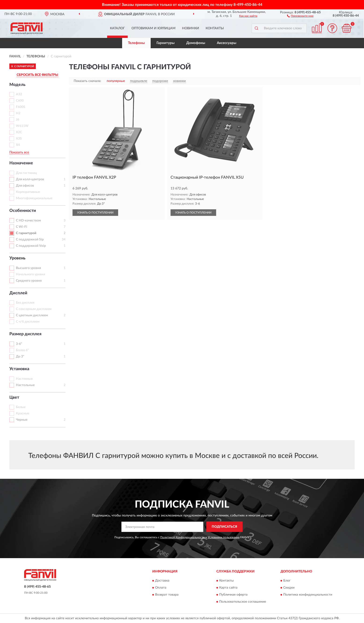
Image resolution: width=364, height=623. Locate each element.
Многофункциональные (34, 198)
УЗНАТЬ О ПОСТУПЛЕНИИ (95, 213)
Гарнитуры (166, 43)
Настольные (25, 385)
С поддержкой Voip (31, 246)
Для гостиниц (26, 173)
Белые (21, 407)
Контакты (215, 28)
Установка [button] (19, 369)
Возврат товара (167, 595)
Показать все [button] (19, 152)
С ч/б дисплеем (28, 322)
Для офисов (25, 186)
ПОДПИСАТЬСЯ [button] (224, 527)
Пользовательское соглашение (243, 602)
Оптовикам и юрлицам (153, 28)
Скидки (289, 588)
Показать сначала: (87, 81)
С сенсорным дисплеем (34, 309)
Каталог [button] (117, 28)
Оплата (161, 588)
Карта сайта (228, 588)
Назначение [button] (21, 163)
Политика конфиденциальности (308, 595)
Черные (22, 420)
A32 (19, 94)
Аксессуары (227, 43)
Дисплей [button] (18, 293)
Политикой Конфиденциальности (182, 537)
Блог (287, 581)
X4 (18, 145)
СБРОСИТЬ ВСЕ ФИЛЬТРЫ (37, 75)
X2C (19, 132)
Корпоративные (28, 192)
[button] (300, 16)
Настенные (24, 379)
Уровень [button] (17, 258)
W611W (22, 126)
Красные (23, 413)
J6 (18, 120)
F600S (21, 107)
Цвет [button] (14, 398)
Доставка (162, 581)
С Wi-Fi (22, 227)
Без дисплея (25, 303)
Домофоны (196, 43)
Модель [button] (17, 85)
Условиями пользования (224, 537)
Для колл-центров (30, 179)
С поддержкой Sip (30, 240)
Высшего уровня (28, 268)
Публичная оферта (233, 595)
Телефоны (136, 43)
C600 (20, 101)
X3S (19, 139)
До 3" (20, 357)
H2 (18, 113)
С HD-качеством (28, 221)
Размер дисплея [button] (25, 334)
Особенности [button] (23, 211)
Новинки (191, 28)
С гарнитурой (26, 233)
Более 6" (22, 350)
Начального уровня (31, 274)
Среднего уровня (29, 281)
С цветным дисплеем (32, 315)
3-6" (19, 344)
